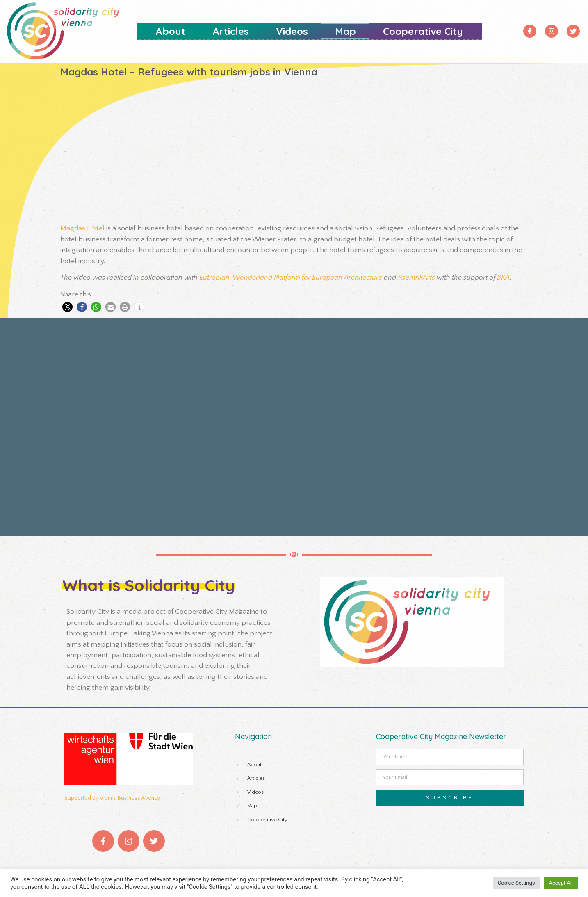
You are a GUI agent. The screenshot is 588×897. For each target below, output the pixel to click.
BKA (503, 278)
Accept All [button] (561, 883)
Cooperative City (423, 31)
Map (345, 31)
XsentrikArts (416, 278)
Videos (292, 31)
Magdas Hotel (82, 228)
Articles (231, 31)
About (170, 31)
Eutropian (214, 278)
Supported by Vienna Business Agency (112, 798)
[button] (67, 307)
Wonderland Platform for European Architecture (307, 278)
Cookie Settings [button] (516, 883)
